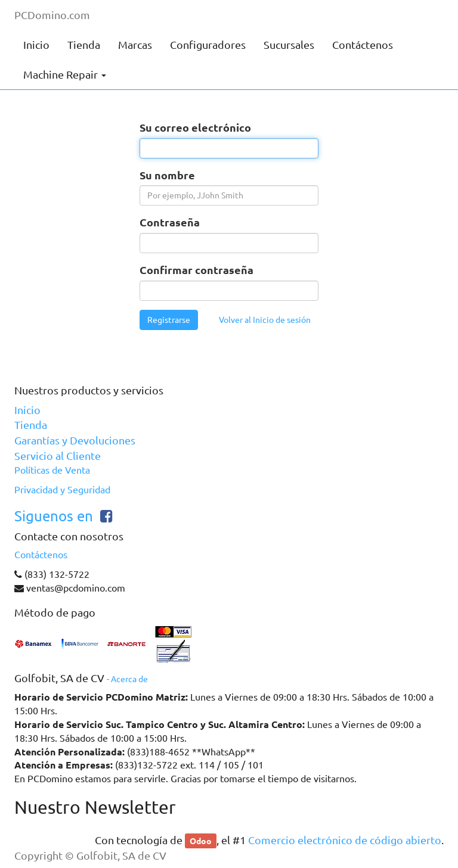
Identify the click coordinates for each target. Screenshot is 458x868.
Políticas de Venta (52, 470)
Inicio (27, 410)
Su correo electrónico (195, 127)
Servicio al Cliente (58, 456)
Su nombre (167, 175)
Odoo (201, 841)
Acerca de (129, 679)
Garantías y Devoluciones (75, 440)
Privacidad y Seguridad (62, 490)
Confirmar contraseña (196, 270)
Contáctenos (41, 555)
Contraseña (170, 222)
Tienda (31, 425)
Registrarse (169, 320)
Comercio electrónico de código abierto (345, 840)
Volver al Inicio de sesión (265, 320)
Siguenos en (54, 516)
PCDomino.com (52, 15)
